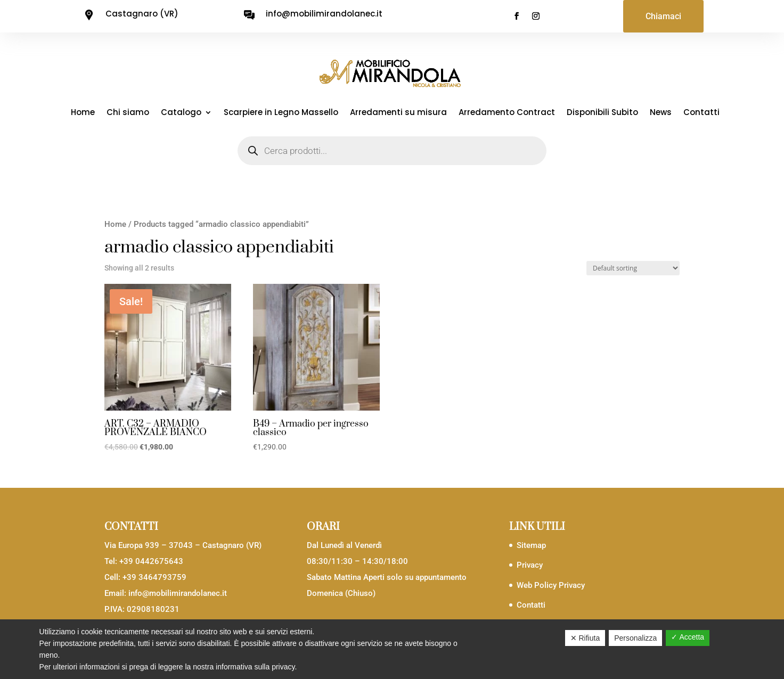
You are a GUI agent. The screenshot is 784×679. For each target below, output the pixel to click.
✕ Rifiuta (585, 638)
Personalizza (635, 638)
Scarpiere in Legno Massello (281, 113)
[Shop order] (633, 268)
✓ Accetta (688, 637)
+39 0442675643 (151, 561)
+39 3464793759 (154, 577)
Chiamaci (663, 16)
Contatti (701, 113)
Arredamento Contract (507, 113)
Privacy (530, 565)
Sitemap (531, 545)
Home (83, 113)
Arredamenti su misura (398, 113)
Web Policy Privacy (551, 585)
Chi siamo (128, 113)
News (661, 113)
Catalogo (181, 113)
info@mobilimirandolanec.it (178, 593)
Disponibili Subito (602, 113)
